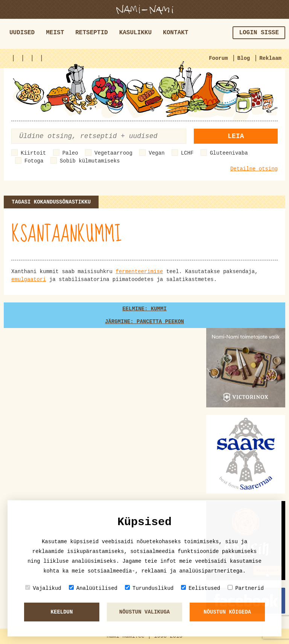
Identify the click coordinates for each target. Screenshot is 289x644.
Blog (244, 58)
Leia (236, 136)
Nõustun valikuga (144, 612)
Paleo (70, 153)
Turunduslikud (149, 588)
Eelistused (201, 588)
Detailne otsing (254, 169)
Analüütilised (93, 588)
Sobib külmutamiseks (90, 161)
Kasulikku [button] (135, 33)
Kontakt (176, 33)
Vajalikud (43, 588)
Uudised (22, 33)
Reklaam (270, 58)
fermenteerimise (139, 272)
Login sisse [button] (259, 33)
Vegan (157, 153)
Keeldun (62, 612)
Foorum (218, 58)
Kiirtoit (33, 153)
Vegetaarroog (113, 153)
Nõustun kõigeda (227, 612)
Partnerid (246, 588)
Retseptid (91, 33)
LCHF (187, 153)
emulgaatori (29, 279)
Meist (55, 33)
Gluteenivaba (229, 153)
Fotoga (34, 161)
